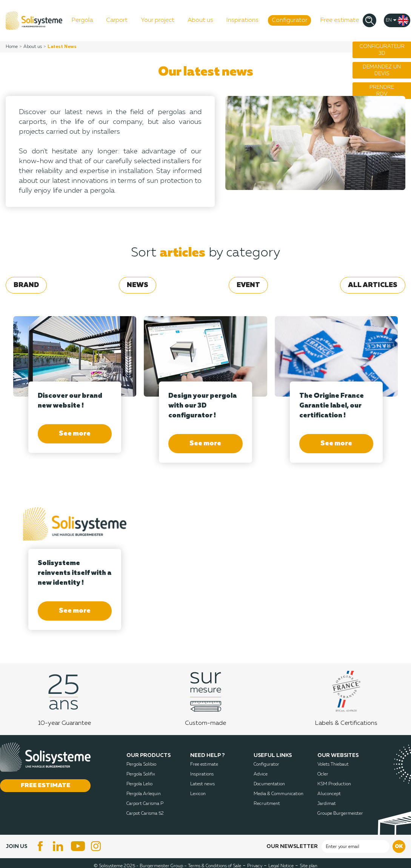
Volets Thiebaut (333, 765)
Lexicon (198, 794)
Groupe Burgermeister (340, 814)
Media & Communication (279, 794)
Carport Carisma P (145, 804)
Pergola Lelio (139, 784)
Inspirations (202, 774)
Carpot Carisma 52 (145, 814)
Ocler (323, 774)
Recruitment (267, 804)
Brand (26, 285)
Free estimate (204, 765)
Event (248, 285)
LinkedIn (59, 846)
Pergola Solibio (141, 765)
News (138, 285)
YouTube (78, 846)
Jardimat (327, 804)
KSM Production (334, 784)
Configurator (266, 765)
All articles (373, 285)
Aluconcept (329, 794)
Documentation (269, 784)
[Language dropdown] (397, 20)
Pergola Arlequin (144, 794)
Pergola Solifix (141, 774)
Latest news (202, 784)
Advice (261, 774)
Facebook (40, 846)
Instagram (97, 846)
